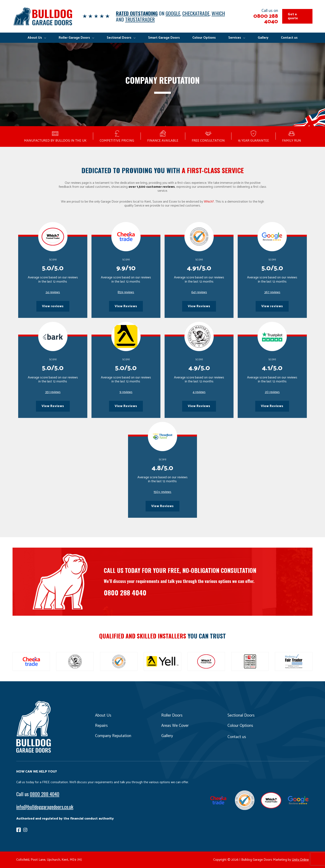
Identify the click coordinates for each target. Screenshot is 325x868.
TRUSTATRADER (140, 19)
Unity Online (300, 860)
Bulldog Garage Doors (43, 16)
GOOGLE (173, 13)
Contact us (289, 38)
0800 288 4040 (125, 593)
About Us (35, 38)
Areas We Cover (175, 726)
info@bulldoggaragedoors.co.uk (45, 807)
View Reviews (126, 306)
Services (235, 38)
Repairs (101, 726)
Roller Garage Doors (74, 38)
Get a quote (293, 16)
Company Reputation (113, 736)
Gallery (263, 38)
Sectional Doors (119, 38)
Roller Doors (172, 715)
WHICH (218, 13)
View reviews (53, 306)
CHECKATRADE (196, 13)
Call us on (259, 16)
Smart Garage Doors (164, 38)
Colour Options (204, 38)
